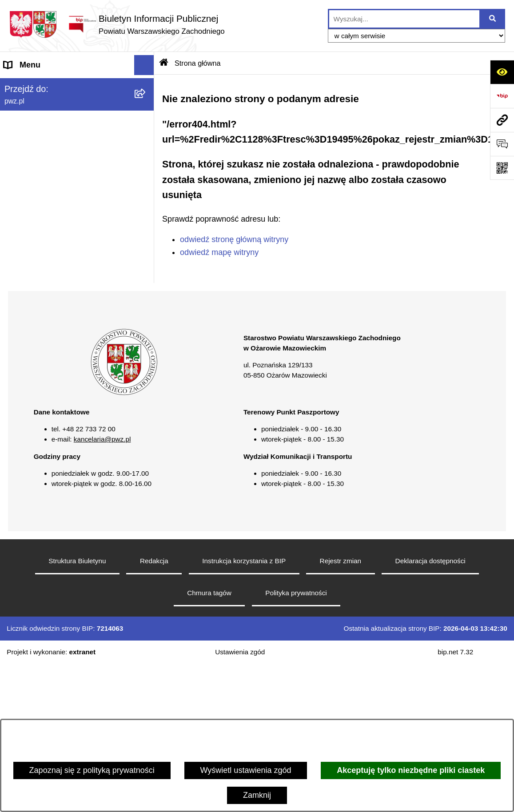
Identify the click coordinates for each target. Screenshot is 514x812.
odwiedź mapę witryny (219, 252)
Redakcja (154, 709)
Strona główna (30, 85)
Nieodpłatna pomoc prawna (53, 265)
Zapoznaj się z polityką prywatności (92, 770)
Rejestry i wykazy (35, 325)
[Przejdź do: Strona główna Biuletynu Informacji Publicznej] (164, 63)
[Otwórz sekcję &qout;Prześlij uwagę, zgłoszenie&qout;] (502, 144)
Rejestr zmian (341, 709)
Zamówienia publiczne (44, 185)
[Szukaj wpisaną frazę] (493, 19)
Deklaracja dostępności (430, 709)
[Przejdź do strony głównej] (117, 24)
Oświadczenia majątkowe (49, 205)
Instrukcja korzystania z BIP (244, 709)
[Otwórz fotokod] (502, 168)
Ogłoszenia (24, 165)
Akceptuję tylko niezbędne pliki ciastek (411, 770)
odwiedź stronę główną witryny (234, 239)
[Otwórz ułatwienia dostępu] (502, 72)
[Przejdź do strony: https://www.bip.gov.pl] (502, 96)
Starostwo (22, 125)
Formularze (24, 345)
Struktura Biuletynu (77, 709)
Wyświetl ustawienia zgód (246, 770)
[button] (146, 105)
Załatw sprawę (30, 145)
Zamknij (257, 795)
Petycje (17, 305)
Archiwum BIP (29, 385)
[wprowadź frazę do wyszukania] (404, 19)
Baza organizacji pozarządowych (62, 245)
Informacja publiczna (41, 285)
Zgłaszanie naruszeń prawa (53, 225)
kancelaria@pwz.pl (102, 587)
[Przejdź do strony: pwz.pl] (502, 120)
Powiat (16, 105)
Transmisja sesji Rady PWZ (53, 365)
